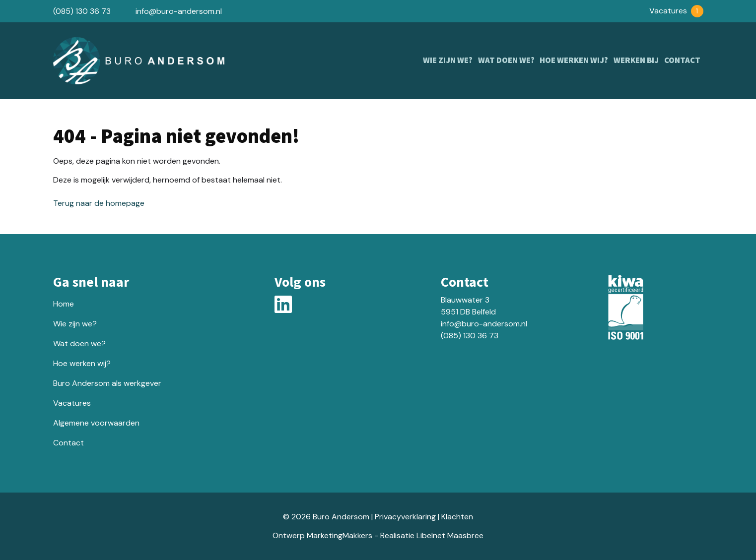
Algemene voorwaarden (96, 423)
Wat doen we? (504, 61)
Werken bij (635, 61)
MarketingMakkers (340, 535)
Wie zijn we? (445, 61)
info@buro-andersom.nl (179, 11)
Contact (682, 61)
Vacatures (676, 11)
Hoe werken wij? (572, 61)
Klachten (457, 517)
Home (64, 304)
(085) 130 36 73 (82, 11)
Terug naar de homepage (99, 203)
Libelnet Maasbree (450, 535)
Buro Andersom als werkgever (107, 383)
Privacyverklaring (405, 517)
